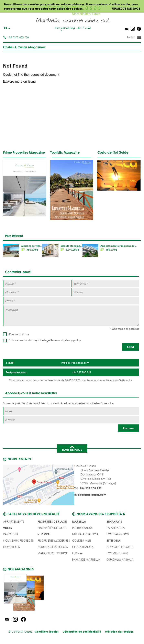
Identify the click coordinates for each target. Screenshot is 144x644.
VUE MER (43, 534)
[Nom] (71, 411)
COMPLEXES (11, 547)
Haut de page (72, 448)
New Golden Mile (119, 547)
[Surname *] (105, 284)
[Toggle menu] (129, 38)
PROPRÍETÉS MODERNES (54, 540)
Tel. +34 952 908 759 (88, 488)
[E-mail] (71, 420)
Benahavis (114, 521)
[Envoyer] (128, 428)
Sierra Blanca (83, 547)
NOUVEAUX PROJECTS (18, 540)
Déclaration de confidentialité (82, 632)
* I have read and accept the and (45, 340)
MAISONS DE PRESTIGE (53, 553)
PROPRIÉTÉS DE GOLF (52, 528)
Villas (7, 528)
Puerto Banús (82, 528)
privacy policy (72, 340)
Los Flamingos (118, 534)
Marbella (79, 521)
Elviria (77, 553)
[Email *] (71, 301)
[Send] (130, 347)
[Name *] (37, 284)
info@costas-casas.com (90, 495)
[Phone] (105, 292)
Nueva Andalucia (85, 534)
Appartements (14, 521)
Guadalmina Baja (120, 559)
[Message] (71, 316)
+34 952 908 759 (16, 37)
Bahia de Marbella (86, 559)
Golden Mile (81, 540)
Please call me (19, 334)
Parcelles (10, 534)
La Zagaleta (116, 528)
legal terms (51, 340)
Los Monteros (117, 553)
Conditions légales (47, 632)
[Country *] (37, 292)
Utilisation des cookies (119, 632)
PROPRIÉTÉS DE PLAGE (52, 521)
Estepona (113, 540)
